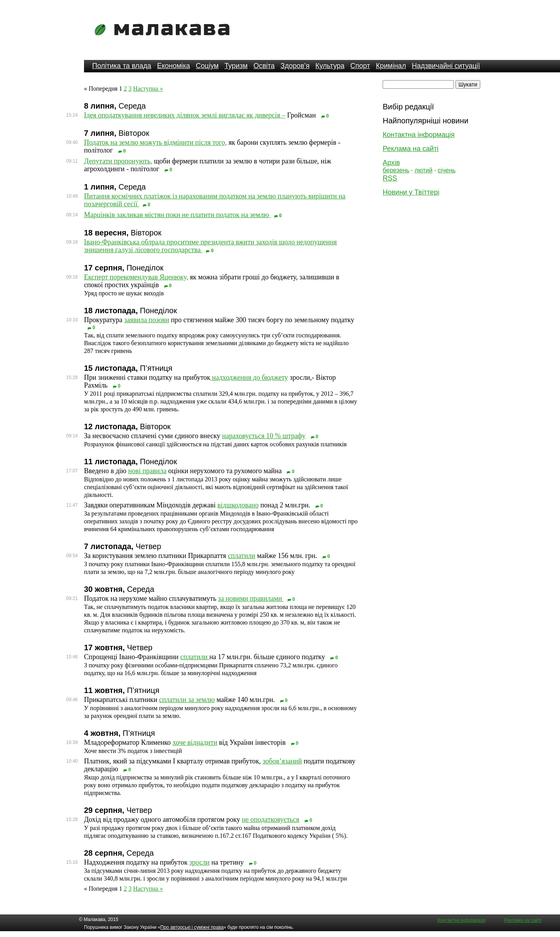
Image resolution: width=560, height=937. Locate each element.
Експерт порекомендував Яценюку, (136, 277)
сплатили (241, 556)
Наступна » (148, 89)
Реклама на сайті (410, 149)
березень (396, 170)
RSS (390, 178)
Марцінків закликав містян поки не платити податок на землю (177, 215)
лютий (423, 170)
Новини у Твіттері (411, 192)
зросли (199, 862)
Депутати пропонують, (118, 161)
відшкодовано (238, 505)
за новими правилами (251, 598)
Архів (391, 163)
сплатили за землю (187, 700)
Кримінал (391, 66)
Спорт (360, 66)
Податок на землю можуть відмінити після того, (155, 142)
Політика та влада (122, 66)
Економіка (174, 66)
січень (446, 170)
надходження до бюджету (249, 377)
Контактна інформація (419, 135)
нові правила (147, 471)
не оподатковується (271, 819)
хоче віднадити (195, 742)
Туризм (236, 66)
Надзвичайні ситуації (446, 66)
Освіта (264, 66)
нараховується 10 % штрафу (264, 436)
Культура (330, 66)
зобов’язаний (282, 761)
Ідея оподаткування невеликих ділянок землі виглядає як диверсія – (185, 115)
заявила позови (147, 320)
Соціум (207, 66)
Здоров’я (295, 66)
